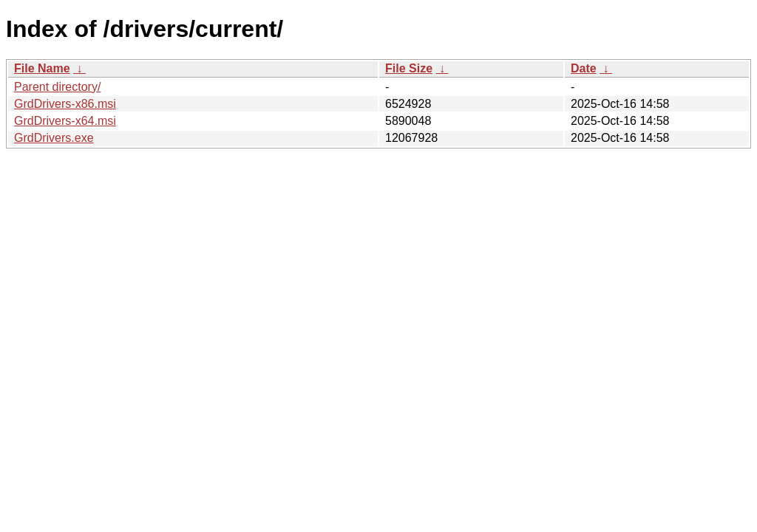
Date (584, 68)
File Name (42, 68)
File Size (409, 68)
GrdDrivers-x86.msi (65, 104)
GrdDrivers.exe (54, 138)
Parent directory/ (57, 87)
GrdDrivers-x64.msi (65, 121)
